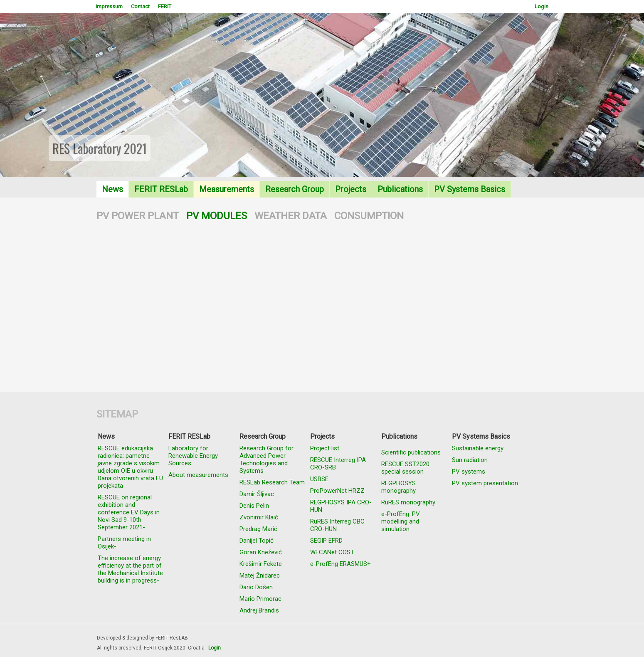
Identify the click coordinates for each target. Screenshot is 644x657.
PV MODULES (217, 216)
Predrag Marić (258, 529)
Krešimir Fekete (261, 564)
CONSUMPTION (369, 216)
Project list (325, 448)
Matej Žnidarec (260, 575)
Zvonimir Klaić (259, 517)
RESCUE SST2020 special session (405, 468)
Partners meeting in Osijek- (124, 543)
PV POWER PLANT (138, 216)
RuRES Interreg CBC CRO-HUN (337, 525)
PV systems (469, 472)
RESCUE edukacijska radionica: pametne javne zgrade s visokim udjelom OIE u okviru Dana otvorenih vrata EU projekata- (130, 467)
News (112, 189)
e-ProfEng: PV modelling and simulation (401, 521)
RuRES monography (408, 502)
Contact (140, 6)
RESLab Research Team (272, 482)
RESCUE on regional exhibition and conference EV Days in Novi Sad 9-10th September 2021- (129, 512)
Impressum (109, 6)
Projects (351, 189)
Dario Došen (256, 587)
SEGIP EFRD (326, 541)
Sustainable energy (478, 448)
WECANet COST (332, 552)
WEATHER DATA (291, 216)
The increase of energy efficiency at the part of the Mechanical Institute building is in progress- (130, 569)
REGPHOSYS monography (398, 487)
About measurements (198, 475)
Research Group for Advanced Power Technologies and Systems (266, 459)
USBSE (319, 479)
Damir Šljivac (257, 494)
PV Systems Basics (470, 189)
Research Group (295, 189)
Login (542, 6)
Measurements (227, 189)
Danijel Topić (257, 541)
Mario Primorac (260, 599)
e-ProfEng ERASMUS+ (341, 564)
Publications (400, 189)
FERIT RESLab (161, 189)
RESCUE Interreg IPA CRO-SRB (338, 464)
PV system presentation (485, 483)
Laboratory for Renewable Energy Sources (193, 456)
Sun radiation (470, 460)
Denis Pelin (254, 506)
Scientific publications (411, 452)
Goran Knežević (261, 552)
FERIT (165, 6)
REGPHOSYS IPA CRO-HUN (341, 506)
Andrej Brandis (259, 610)
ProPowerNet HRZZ (337, 491)
